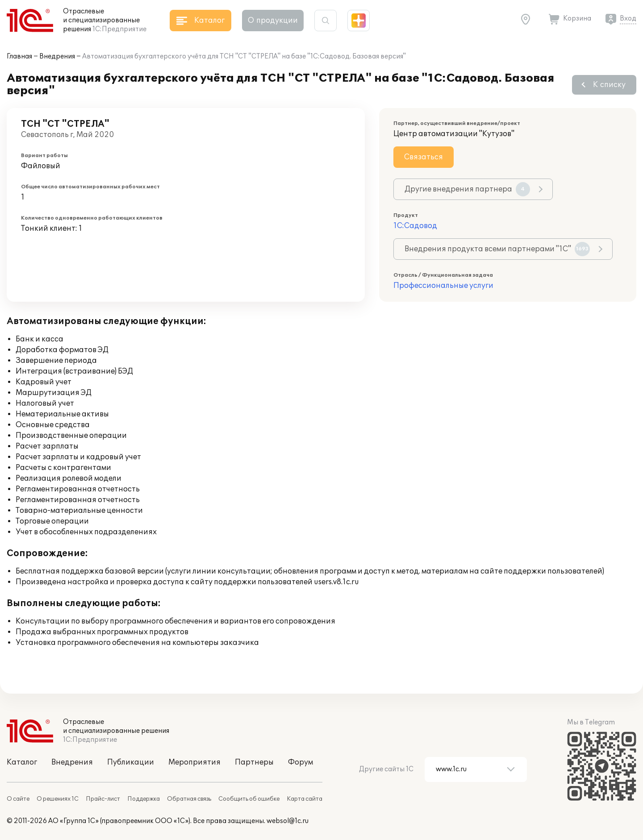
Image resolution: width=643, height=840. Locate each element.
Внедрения (57, 56)
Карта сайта (305, 799)
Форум (301, 762)
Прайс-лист (103, 799)
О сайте (18, 799)
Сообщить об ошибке (249, 799)
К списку (609, 85)
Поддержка (144, 799)
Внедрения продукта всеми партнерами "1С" (497, 249)
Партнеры (254, 762)
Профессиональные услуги (443, 286)
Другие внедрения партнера (467, 189)
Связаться (424, 157)
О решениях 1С (58, 799)
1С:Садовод (415, 226)
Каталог (22, 762)
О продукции (273, 21)
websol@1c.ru (288, 821)
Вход (628, 19)
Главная (19, 56)
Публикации (131, 762)
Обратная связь (189, 799)
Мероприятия (194, 762)
